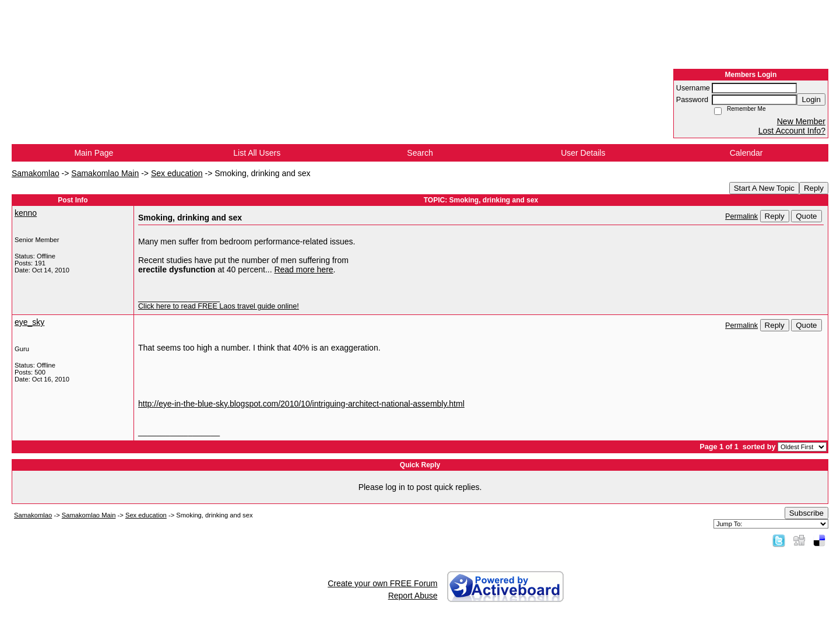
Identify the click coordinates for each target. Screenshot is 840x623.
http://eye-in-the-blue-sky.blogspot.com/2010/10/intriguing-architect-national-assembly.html (301, 404)
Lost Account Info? (792, 131)
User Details (583, 153)
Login (811, 99)
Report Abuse (413, 596)
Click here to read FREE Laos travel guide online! (219, 306)
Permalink (741, 216)
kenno (26, 213)
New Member (801, 121)
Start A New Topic (764, 188)
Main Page (94, 153)
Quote (806, 216)
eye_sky (29, 322)
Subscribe (806, 513)
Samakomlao (36, 173)
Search (420, 153)
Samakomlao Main (105, 173)
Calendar (746, 153)
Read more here (303, 269)
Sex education (177, 173)
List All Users (257, 153)
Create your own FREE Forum (382, 583)
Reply (814, 188)
